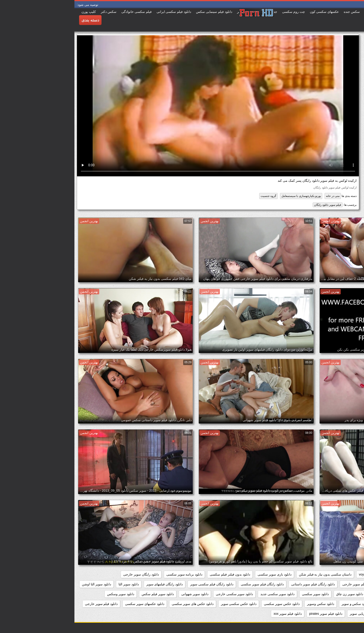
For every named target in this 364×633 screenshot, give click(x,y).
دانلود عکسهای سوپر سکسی (70, 604)
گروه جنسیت (194, 196)
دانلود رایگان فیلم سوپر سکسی (188, 584)
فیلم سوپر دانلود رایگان (253, 205)
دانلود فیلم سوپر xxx (213, 614)
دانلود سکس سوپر (315, 604)
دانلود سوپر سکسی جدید (203, 594)
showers (308, 574)
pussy (326, 574)
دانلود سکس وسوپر (246, 604)
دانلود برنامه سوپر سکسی (110, 574)
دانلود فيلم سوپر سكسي (340, 614)
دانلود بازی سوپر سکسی (200, 574)
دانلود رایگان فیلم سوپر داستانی (239, 584)
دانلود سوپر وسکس (46, 594)
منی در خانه (258, 196)
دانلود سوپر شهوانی (120, 594)
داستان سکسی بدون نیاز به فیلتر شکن (251, 574)
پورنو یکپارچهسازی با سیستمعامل (227, 196)
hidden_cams (347, 574)
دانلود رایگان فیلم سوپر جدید (337, 584)
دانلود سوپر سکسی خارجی (160, 594)
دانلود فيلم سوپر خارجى (27, 604)
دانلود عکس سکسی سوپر (164, 604)
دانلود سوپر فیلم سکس (83, 594)
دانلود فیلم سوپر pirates (251, 614)
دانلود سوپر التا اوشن (22, 584)
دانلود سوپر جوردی (344, 594)
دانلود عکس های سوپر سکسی (118, 604)
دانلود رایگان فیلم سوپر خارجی (289, 584)
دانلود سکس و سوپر (281, 604)
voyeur (289, 574)
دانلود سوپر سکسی (241, 594)
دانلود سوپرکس (346, 604)
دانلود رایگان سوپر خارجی (67, 574)
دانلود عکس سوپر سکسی (207, 604)
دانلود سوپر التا (54, 584)
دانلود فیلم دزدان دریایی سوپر (296, 614)
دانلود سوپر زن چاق (275, 594)
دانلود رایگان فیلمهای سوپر (90, 584)
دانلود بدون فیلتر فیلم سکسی (156, 574)
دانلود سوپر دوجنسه (310, 594)
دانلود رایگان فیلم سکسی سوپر (137, 584)
